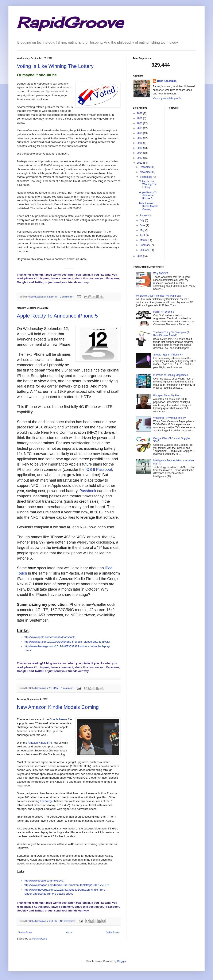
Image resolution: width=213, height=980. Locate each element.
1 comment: (68, 688)
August (144, 215)
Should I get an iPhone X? (168, 355)
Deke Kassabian (167, 81)
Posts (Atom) (40, 939)
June (143, 225)
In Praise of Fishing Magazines (171, 375)
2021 (140, 118)
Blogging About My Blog (167, 396)
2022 (140, 113)
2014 (140, 153)
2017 (140, 138)
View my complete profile (167, 98)
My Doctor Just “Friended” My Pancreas (158, 296)
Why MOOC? (161, 273)
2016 (140, 143)
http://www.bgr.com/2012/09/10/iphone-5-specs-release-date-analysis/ (67, 642)
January (145, 250)
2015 (140, 148)
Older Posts (113, 933)
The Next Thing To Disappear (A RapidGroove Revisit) (171, 334)
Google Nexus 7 (60, 719)
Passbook (88, 491)
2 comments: (67, 297)
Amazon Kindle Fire (40, 743)
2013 (140, 158)
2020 (140, 123)
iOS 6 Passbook (99, 470)
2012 (140, 163)
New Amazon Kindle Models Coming (58, 707)
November (146, 172)
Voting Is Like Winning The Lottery (55, 66)
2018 (140, 133)
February (145, 245)
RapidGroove (70, 22)
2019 (140, 128)
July (142, 220)
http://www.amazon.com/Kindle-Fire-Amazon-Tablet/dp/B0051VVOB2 (66, 885)
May (143, 230)
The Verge (46, 801)
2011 (140, 256)
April (143, 235)
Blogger (122, 961)
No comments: (68, 921)
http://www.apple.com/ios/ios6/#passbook (49, 637)
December (146, 167)
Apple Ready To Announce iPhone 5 (57, 316)
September (146, 177)
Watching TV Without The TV (170, 418)
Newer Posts (25, 933)
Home (69, 933)
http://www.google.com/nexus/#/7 (44, 881)
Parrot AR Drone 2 (164, 312)
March (144, 240)
